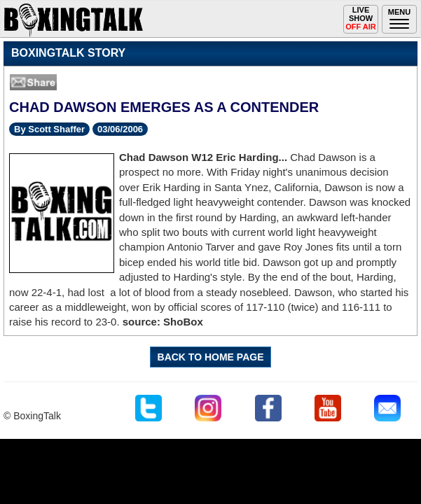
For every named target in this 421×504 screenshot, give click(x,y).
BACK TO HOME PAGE (211, 357)
